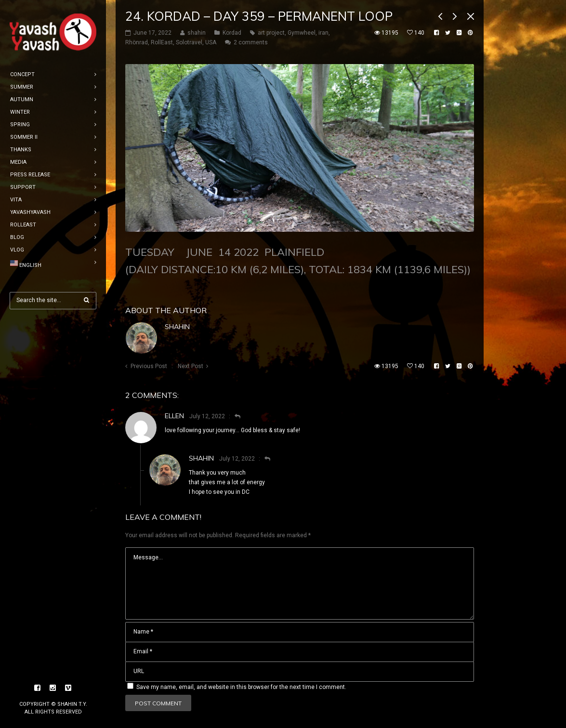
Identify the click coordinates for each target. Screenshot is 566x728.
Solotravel (189, 42)
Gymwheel (302, 33)
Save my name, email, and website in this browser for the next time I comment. (241, 687)
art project (271, 33)
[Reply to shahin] (263, 459)
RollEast (162, 42)
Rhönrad (137, 42)
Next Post (191, 366)
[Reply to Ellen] (233, 416)
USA (211, 42)
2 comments (251, 42)
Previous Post (149, 366)
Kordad (232, 33)
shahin (177, 327)
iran (323, 33)
